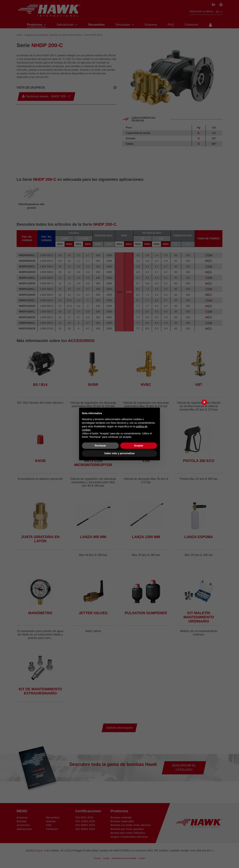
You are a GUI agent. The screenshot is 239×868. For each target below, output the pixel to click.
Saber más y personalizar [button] (120, 453)
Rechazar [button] (100, 446)
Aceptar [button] (139, 446)
